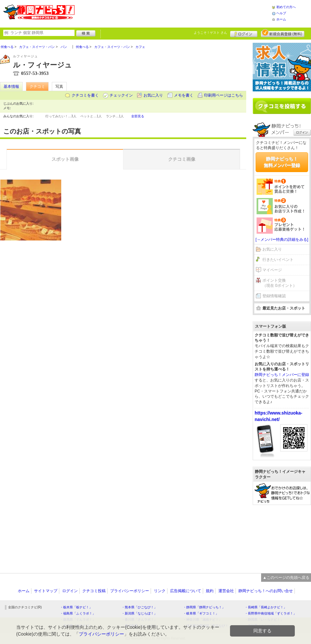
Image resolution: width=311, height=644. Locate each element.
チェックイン (121, 95)
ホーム (281, 19)
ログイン (244, 33)
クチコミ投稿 (94, 591)
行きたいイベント (278, 260)
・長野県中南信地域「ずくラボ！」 (271, 613)
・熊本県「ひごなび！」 (139, 607)
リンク (160, 591)
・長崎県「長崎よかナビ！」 (266, 607)
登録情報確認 (274, 296)
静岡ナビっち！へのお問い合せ (266, 591)
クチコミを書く (85, 95)
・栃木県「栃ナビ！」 (76, 607)
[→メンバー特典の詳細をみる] (282, 240)
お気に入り (153, 95)
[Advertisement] (282, 536)
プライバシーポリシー (130, 591)
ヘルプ (281, 13)
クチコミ (37, 87)
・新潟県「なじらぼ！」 (139, 613)
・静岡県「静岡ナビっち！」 (204, 607)
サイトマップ (46, 591)
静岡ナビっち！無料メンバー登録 (282, 162)
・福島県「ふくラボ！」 (78, 613)
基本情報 (11, 87)
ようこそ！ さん (210, 33)
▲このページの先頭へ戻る (286, 578)
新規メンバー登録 (283, 33)
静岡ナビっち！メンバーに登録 (282, 375)
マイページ (272, 270)
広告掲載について (186, 591)
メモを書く (184, 95)
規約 (210, 591)
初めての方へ (286, 7)
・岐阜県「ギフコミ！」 (201, 613)
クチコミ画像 (182, 159)
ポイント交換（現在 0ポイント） (280, 283)
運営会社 (226, 591)
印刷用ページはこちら (224, 95)
